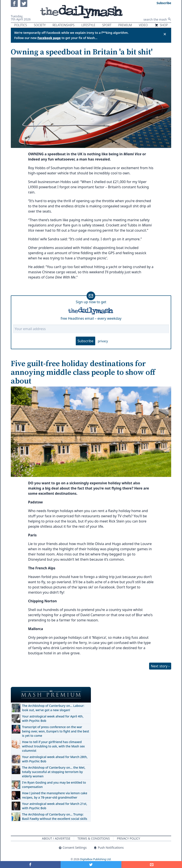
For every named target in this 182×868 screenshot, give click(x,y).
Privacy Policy (128, 838)
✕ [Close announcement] (165, 34)
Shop (161, 25)
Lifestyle (88, 25)
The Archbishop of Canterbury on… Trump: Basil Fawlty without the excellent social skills (55, 816)
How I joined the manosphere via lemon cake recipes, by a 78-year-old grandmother (55, 795)
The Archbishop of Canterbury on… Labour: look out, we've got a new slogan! (53, 708)
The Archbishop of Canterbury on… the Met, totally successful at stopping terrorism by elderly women (54, 772)
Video (143, 25)
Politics (21, 25)
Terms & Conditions (94, 838)
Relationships (64, 25)
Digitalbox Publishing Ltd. (96, 859)
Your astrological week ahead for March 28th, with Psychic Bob (55, 759)
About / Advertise (56, 838)
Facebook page (49, 38)
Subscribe (85, 341)
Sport (107, 25)
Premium (125, 25)
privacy (103, 341)
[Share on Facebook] (30, 865)
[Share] (152, 865)
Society (40, 25)
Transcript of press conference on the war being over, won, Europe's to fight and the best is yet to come (56, 731)
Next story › (160, 666)
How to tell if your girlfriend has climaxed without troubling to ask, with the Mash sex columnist (53, 746)
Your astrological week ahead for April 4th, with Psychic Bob (53, 718)
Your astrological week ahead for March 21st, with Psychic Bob (55, 806)
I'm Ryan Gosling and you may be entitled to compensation (54, 785)
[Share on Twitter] (91, 865)
